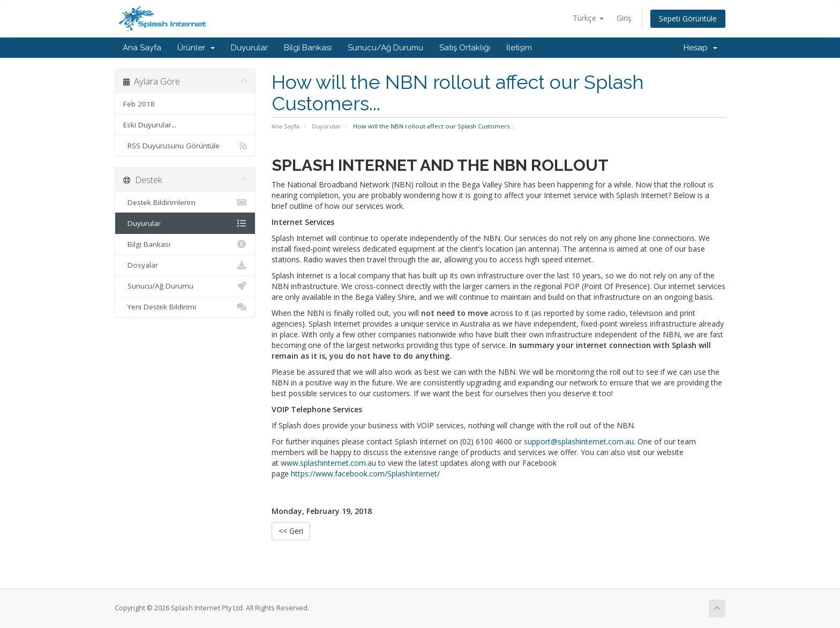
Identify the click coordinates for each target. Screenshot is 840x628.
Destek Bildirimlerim (185, 202)
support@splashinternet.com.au (579, 441)
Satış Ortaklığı (465, 48)
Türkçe (588, 18)
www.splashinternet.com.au (328, 463)
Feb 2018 (139, 104)
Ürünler (196, 48)
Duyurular (249, 48)
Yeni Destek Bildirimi (185, 307)
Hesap (700, 48)
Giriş (624, 18)
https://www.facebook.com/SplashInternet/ (365, 474)
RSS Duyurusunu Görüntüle (185, 146)
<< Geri (291, 531)
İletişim (519, 48)
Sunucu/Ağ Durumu (385, 48)
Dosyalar (185, 265)
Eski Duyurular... (150, 125)
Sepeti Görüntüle (688, 18)
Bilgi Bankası (308, 48)
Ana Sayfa (142, 48)
